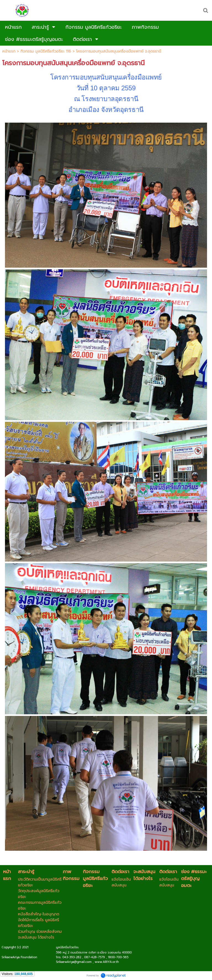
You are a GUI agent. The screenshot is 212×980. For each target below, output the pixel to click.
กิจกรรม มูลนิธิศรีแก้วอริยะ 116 (46, 51)
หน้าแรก (9, 51)
